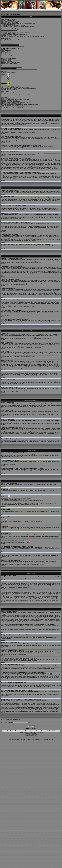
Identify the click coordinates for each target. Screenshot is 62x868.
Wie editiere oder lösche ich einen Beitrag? (10, 41)
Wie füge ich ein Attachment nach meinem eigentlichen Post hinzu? (15, 99)
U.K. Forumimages (34, 735)
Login (36, 11)
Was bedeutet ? (5, 75)
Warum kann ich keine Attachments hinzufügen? (11, 104)
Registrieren (41, 10)
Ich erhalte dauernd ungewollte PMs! (9, 68)
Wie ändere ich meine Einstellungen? (9, 30)
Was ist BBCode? (5, 50)
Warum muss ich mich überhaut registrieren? (10, 21)
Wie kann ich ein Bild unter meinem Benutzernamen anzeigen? (14, 34)
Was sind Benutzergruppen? (7, 61)
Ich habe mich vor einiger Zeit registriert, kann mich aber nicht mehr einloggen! (18, 27)
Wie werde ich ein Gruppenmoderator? (9, 63)
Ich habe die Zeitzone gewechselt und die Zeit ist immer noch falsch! (15, 32)
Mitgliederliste (26, 10)
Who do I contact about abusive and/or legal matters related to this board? (17, 95)
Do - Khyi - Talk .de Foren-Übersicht (9, 14)
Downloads (53, 485)
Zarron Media (34, 734)
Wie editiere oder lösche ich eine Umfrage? (10, 44)
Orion (25, 733)
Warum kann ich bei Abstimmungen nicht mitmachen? (12, 46)
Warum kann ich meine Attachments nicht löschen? (12, 106)
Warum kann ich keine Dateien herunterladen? (11, 86)
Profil (46, 10)
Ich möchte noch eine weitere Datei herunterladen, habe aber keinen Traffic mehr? (18, 88)
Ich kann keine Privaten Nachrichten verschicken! (11, 67)
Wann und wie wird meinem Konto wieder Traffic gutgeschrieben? (15, 87)
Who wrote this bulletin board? (7, 93)
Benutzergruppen (34, 10)
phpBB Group (39, 577)
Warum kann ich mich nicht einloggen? (9, 20)
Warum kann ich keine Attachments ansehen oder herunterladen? (15, 107)
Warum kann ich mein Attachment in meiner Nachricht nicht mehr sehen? (16, 103)
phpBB (31, 733)
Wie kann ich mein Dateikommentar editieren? (11, 101)
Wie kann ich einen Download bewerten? (10, 89)
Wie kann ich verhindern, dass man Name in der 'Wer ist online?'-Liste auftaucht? (18, 23)
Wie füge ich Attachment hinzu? (8, 98)
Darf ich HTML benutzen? (6, 51)
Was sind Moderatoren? (6, 60)
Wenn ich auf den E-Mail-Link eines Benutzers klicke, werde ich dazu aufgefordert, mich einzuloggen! (22, 36)
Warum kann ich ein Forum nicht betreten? (10, 45)
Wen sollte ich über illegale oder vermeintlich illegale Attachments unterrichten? (18, 108)
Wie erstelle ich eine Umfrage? (7, 43)
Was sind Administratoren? (7, 59)
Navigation (7, 10)
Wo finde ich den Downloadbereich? (9, 73)
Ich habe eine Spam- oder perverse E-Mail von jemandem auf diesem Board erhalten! (19, 69)
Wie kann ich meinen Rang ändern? (9, 35)
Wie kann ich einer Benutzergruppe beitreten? (11, 62)
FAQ (16, 10)
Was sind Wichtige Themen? (7, 55)
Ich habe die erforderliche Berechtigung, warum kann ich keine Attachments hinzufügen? (20, 105)
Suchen (20, 10)
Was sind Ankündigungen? (7, 54)
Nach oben (3, 126)
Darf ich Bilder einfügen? (6, 53)
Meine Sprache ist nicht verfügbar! (8, 33)
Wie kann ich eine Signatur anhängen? (9, 42)
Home (12, 10)
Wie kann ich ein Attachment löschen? (9, 100)
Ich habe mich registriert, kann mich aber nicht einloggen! (13, 26)
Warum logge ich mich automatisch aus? (10, 22)
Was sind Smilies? (5, 52)
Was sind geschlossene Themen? (8, 56)
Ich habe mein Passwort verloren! (8, 24)
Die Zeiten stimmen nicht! (6, 31)
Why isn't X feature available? (7, 94)
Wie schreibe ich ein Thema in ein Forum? (10, 40)
